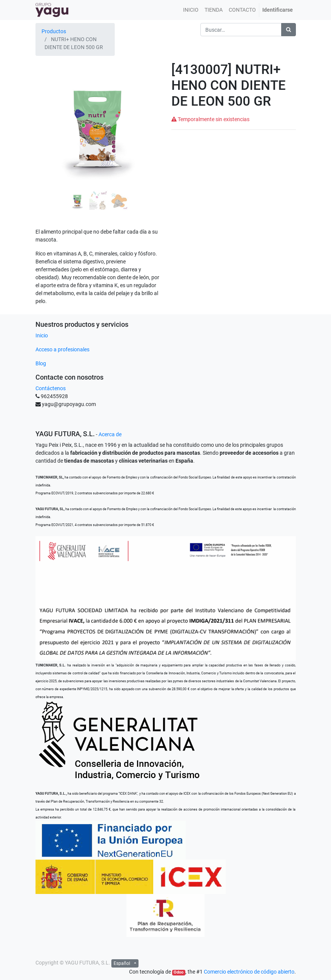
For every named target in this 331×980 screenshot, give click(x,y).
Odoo (179, 972)
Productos (54, 31)
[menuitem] (191, 10)
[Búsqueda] (289, 30)
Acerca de (110, 434)
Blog (41, 363)
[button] (45, 137)
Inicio (42, 335)
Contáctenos (51, 388)
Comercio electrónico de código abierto (249, 972)
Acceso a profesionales (62, 349)
